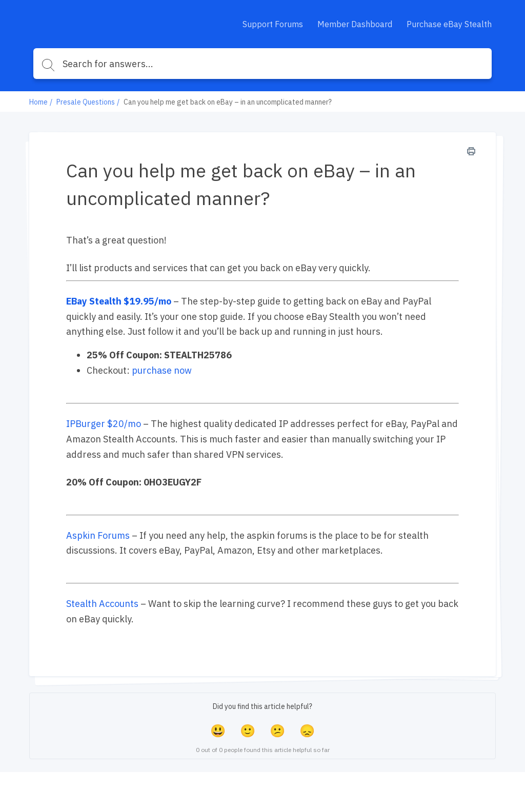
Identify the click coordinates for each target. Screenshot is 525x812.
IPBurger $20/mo (104, 424)
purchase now (162, 370)
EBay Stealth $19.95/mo (119, 301)
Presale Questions (86, 102)
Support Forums (273, 24)
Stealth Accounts (102, 604)
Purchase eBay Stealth (449, 24)
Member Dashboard (355, 24)
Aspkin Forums (98, 535)
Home (38, 102)
